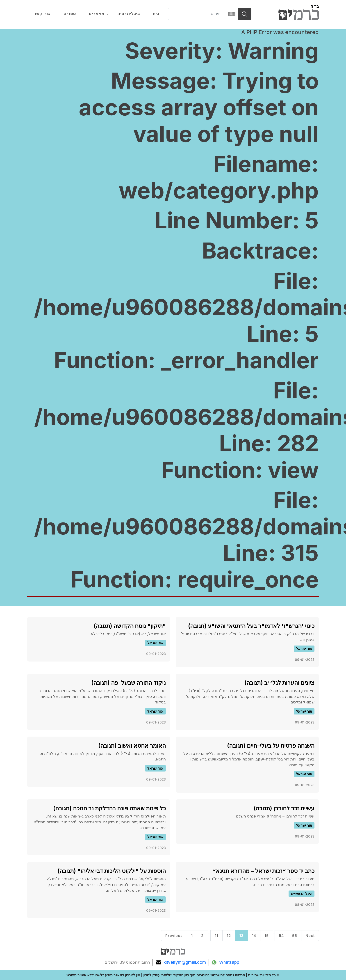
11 (216, 936)
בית (156, 14)
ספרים (70, 14)
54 (281, 936)
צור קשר (42, 14)
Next (310, 936)
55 (295, 936)
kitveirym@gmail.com (181, 962)
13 (241, 936)
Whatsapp (225, 962)
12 (229, 936)
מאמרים (97, 14)
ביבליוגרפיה (129, 14)
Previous (174, 936)
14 (254, 936)
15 (267, 936)
